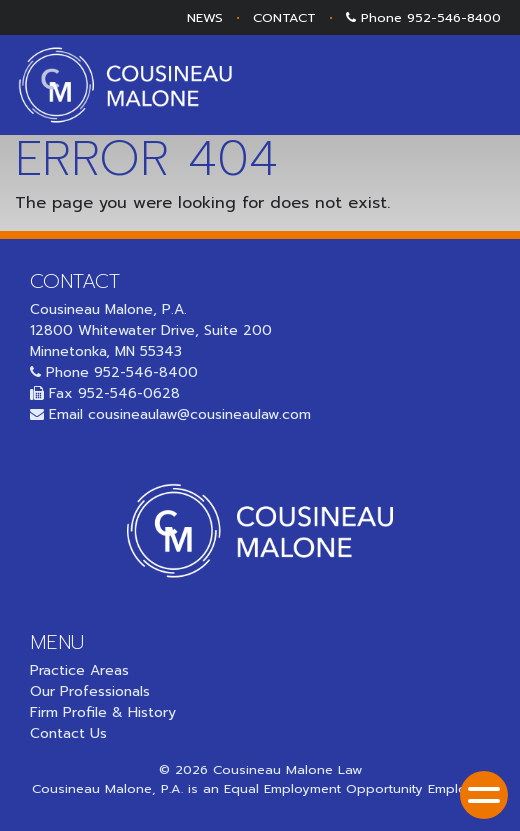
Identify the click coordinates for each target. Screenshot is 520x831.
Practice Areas (79, 670)
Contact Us (68, 733)
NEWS (205, 17)
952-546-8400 (454, 17)
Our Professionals (90, 691)
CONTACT (284, 17)
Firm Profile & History (103, 712)
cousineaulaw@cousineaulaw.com (199, 414)
